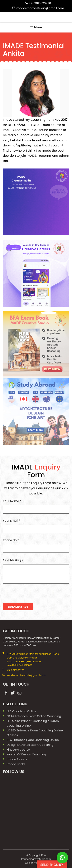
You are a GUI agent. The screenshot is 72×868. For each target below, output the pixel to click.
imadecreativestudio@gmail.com (40, 8)
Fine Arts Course (18, 750)
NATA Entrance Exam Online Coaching (34, 716)
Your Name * (36, 506)
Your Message (36, 571)
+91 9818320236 (40, 3)
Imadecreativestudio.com (36, 859)
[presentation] (32, 594)
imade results (17, 759)
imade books (16, 764)
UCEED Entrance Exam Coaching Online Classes (35, 733)
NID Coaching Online (22, 711)
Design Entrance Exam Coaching (30, 745)
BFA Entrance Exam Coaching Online (33, 740)
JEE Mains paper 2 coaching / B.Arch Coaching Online (33, 723)
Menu (36, 27)
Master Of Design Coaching (26, 754)
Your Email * (36, 526)
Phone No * (36, 545)
